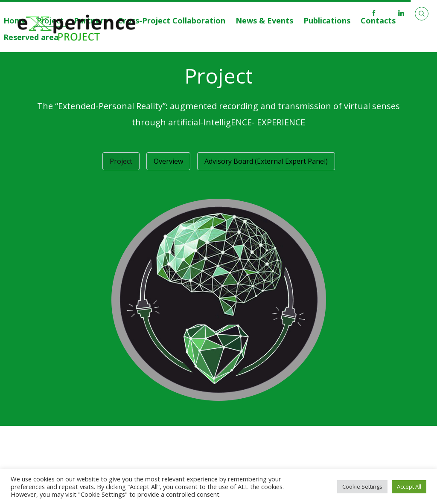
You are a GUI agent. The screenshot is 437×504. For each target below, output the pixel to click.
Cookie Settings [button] (362, 487)
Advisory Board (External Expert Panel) (266, 161)
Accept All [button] (409, 487)
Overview (168, 161)
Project (121, 161)
